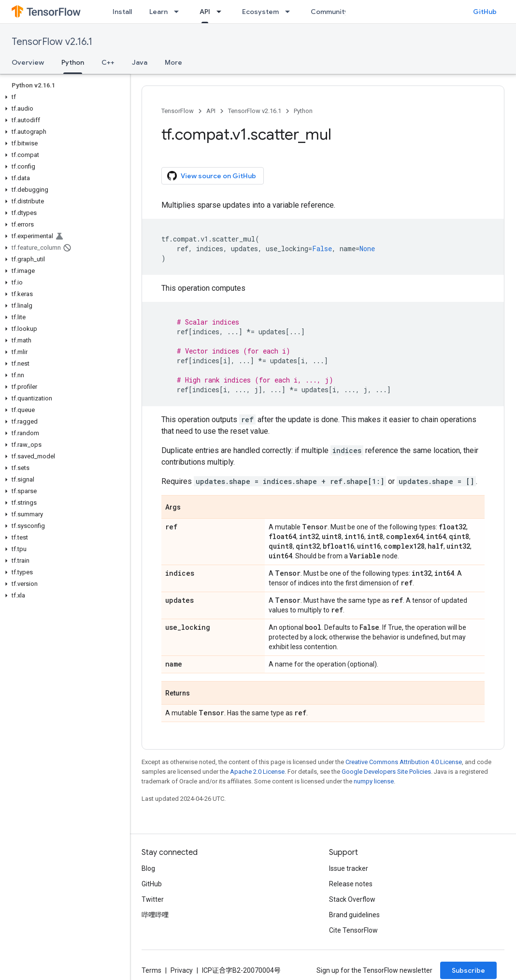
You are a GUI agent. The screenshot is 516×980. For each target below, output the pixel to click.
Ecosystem (260, 12)
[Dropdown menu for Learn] (179, 12)
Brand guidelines (354, 915)
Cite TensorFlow (353, 930)
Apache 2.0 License (257, 772)
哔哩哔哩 (155, 915)
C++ (108, 62)
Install (122, 12)
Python (303, 111)
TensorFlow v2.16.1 (52, 42)
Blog (148, 868)
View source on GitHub (212, 176)
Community (330, 12)
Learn (158, 12)
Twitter (153, 899)
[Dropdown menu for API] (222, 12)
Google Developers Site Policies (386, 772)
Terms (151, 970)
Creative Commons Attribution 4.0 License (404, 762)
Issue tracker (349, 868)
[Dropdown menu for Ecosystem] (290, 12)
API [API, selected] (205, 12)
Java (140, 62)
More (173, 62)
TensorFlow (178, 111)
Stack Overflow (352, 899)
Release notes (351, 884)
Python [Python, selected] (73, 62)
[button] (63, 97)
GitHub (485, 12)
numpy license (374, 781)
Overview (28, 62)
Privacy (182, 970)
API (211, 111)
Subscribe (468, 970)
